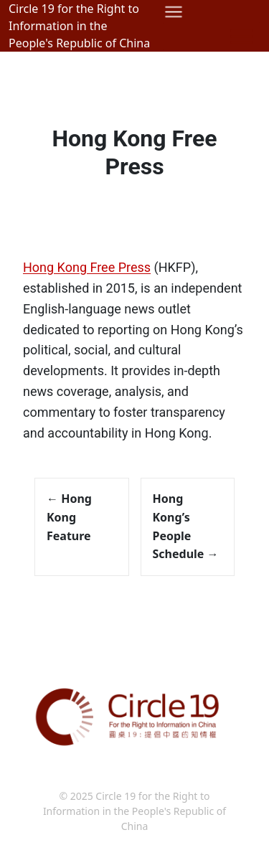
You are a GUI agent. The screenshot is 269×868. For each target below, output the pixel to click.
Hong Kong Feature (69, 517)
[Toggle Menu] (242, 36)
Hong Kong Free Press (134, 152)
